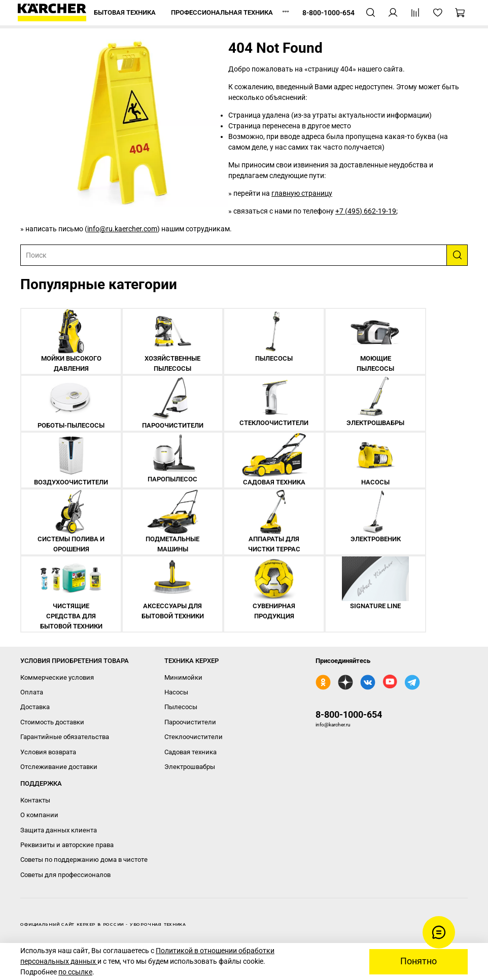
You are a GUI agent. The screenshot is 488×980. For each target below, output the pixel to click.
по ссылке (75, 972)
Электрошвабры (190, 767)
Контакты (35, 800)
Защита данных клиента (59, 830)
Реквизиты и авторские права (67, 845)
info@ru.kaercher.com (122, 229)
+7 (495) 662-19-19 (366, 211)
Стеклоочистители (194, 737)
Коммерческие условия (57, 677)
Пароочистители (190, 722)
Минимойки (183, 677)
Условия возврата (48, 752)
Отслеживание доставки (59, 767)
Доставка (35, 707)
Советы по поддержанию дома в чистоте (84, 860)
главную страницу (302, 193)
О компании (39, 815)
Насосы (176, 692)
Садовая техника (190, 752)
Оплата (32, 692)
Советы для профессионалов (65, 875)
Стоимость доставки (52, 722)
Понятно (419, 961)
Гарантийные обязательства (65, 737)
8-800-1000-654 (349, 714)
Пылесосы (181, 707)
